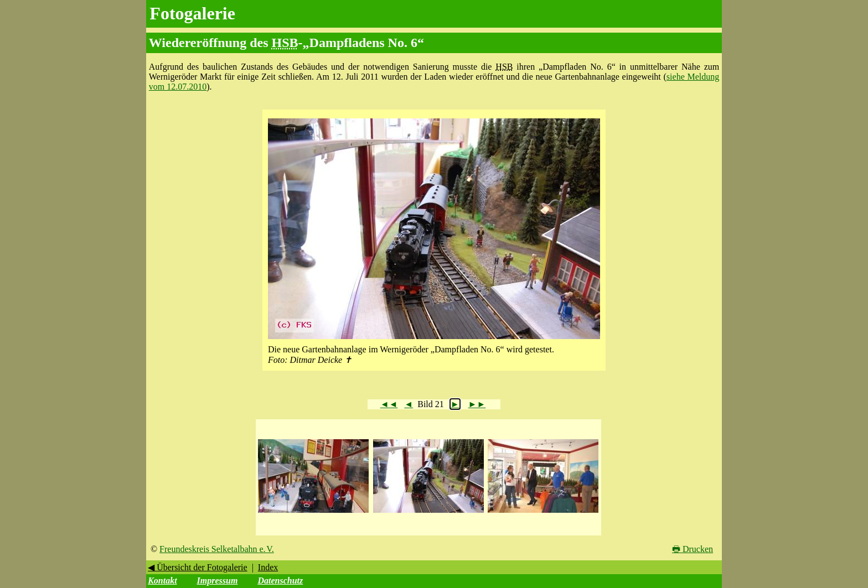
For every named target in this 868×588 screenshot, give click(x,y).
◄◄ (389, 404)
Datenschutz (280, 581)
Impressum (218, 581)
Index (268, 567)
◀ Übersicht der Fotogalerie (198, 567)
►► (477, 404)
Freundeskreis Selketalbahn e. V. (217, 549)
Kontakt (162, 581)
